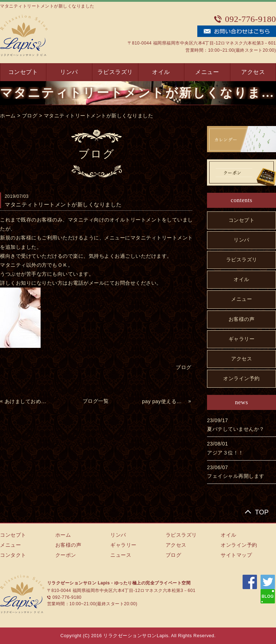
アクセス (253, 72)
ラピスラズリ (115, 72)
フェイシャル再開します (236, 476)
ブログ (30, 116)
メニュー (207, 72)
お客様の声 (242, 319)
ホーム (8, 116)
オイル (161, 72)
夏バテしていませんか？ (236, 429)
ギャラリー (242, 339)
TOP (262, 512)
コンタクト (13, 555)
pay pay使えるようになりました (164, 401)
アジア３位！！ (225, 453)
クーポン (66, 555)
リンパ (69, 72)
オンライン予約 (241, 379)
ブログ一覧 (96, 401)
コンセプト (23, 72)
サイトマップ (236, 555)
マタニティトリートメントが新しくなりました (99, 116)
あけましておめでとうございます (27, 401)
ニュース (121, 555)
